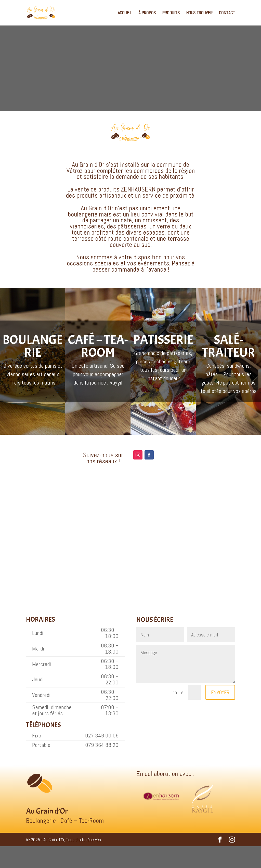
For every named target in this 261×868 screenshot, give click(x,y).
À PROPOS (147, 13)
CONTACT (227, 13)
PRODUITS (171, 13)
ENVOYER (220, 692)
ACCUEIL (125, 13)
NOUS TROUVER (199, 13)
